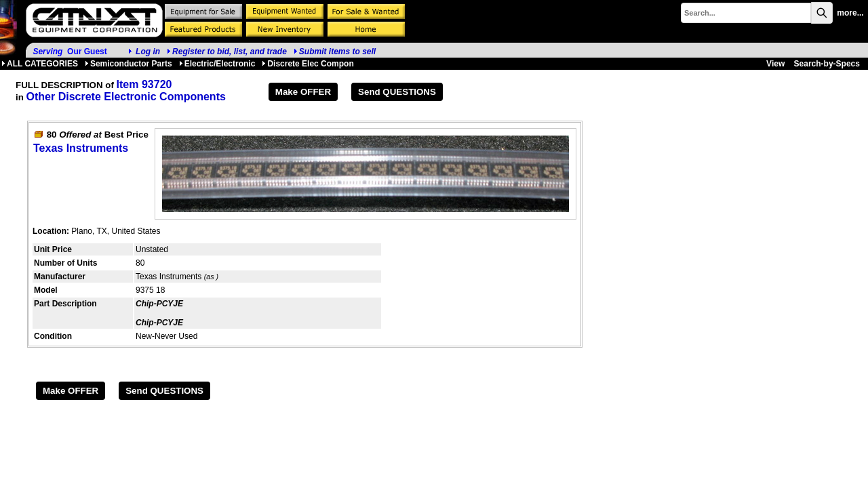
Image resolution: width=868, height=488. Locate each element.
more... (850, 13)
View (775, 64)
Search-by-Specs (827, 64)
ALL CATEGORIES (40, 64)
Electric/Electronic (217, 64)
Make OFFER (303, 92)
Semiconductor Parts (129, 64)
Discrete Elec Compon (308, 64)
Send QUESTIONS (397, 92)
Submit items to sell (335, 52)
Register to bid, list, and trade (230, 52)
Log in (148, 52)
